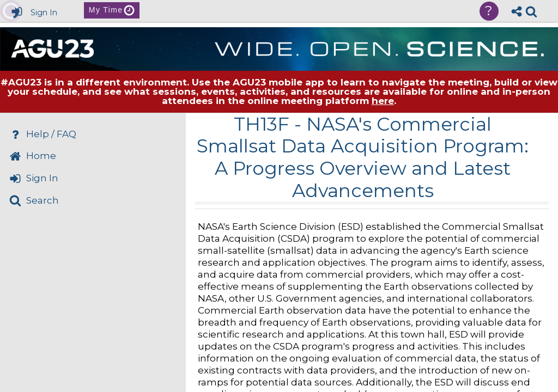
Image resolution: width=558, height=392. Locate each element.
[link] (531, 11)
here (383, 101)
